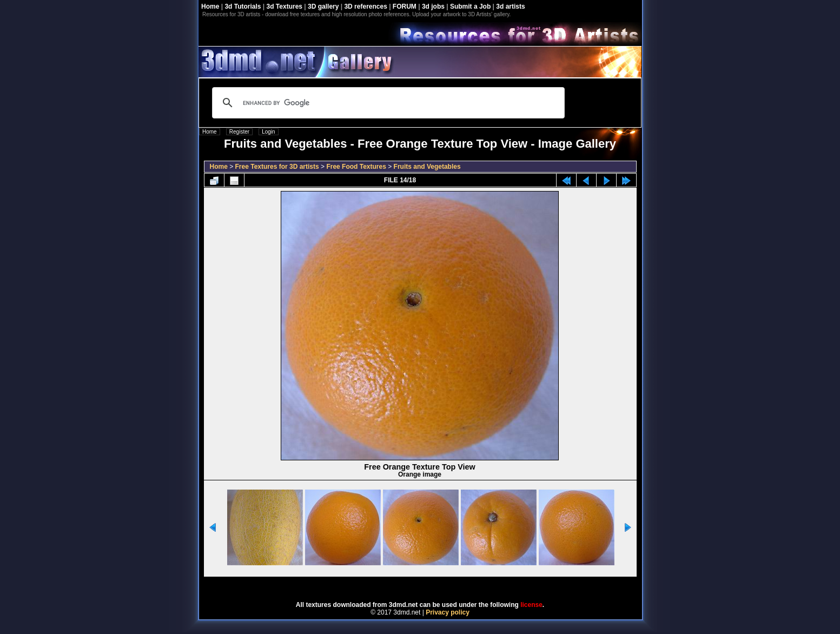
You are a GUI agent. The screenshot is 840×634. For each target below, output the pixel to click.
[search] (387, 103)
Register (239, 132)
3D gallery (323, 6)
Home (210, 6)
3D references (365, 6)
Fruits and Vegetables (427, 167)
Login (268, 132)
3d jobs (433, 6)
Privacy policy (448, 612)
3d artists (510, 6)
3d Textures (285, 6)
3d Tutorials (243, 6)
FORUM (405, 6)
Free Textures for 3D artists (277, 167)
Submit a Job (470, 6)
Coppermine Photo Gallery (433, 585)
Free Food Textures (356, 167)
